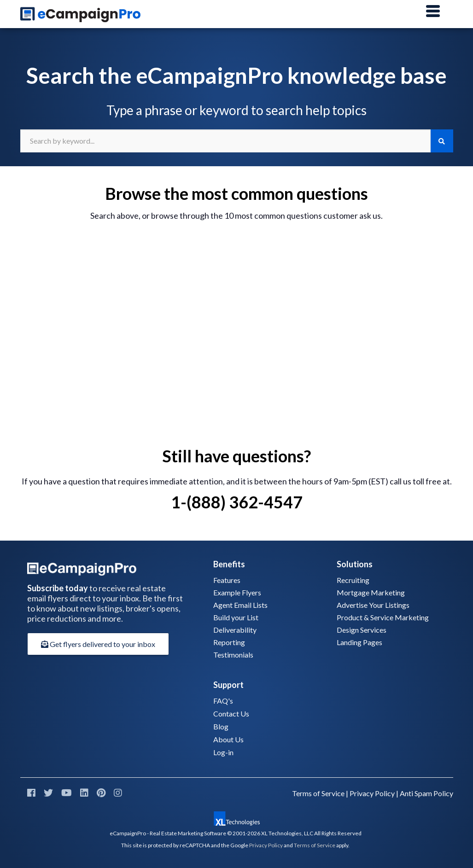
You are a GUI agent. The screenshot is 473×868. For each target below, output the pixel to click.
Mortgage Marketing (371, 592)
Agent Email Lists (240, 605)
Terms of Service (318, 793)
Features (227, 580)
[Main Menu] (433, 12)
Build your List (236, 617)
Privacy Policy (372, 793)
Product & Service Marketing (383, 617)
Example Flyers (237, 592)
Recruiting (353, 580)
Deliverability (235, 630)
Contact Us (231, 714)
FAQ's (223, 701)
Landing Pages (359, 642)
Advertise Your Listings (373, 605)
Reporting (229, 642)
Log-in (223, 752)
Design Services (362, 630)
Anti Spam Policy (426, 793)
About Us (228, 739)
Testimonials (233, 655)
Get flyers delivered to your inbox (98, 644)
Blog (221, 726)
